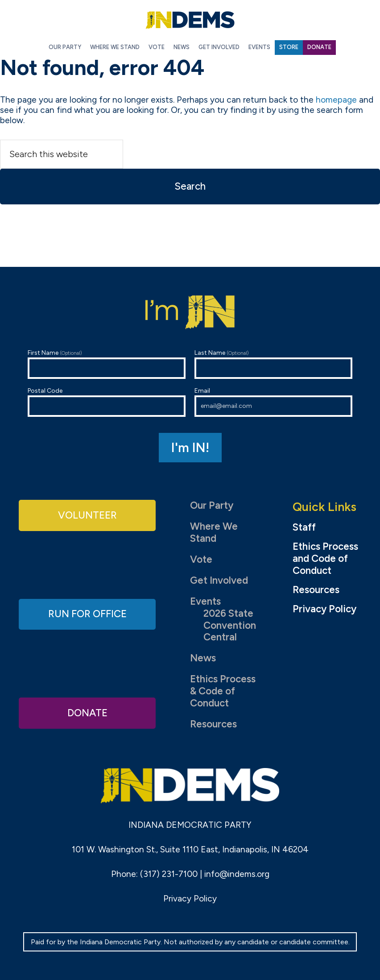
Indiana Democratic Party (190, 20)
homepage (336, 100)
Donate (87, 713)
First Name (107, 364)
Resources (213, 724)
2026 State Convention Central (230, 625)
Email (273, 402)
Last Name (273, 364)
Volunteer (87, 515)
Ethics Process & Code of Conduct (223, 691)
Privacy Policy (324, 609)
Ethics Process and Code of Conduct (325, 559)
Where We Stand (214, 532)
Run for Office (87, 614)
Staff (304, 527)
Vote (201, 559)
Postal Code (107, 402)
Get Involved (219, 580)
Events (205, 601)
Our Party (212, 505)
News (203, 658)
